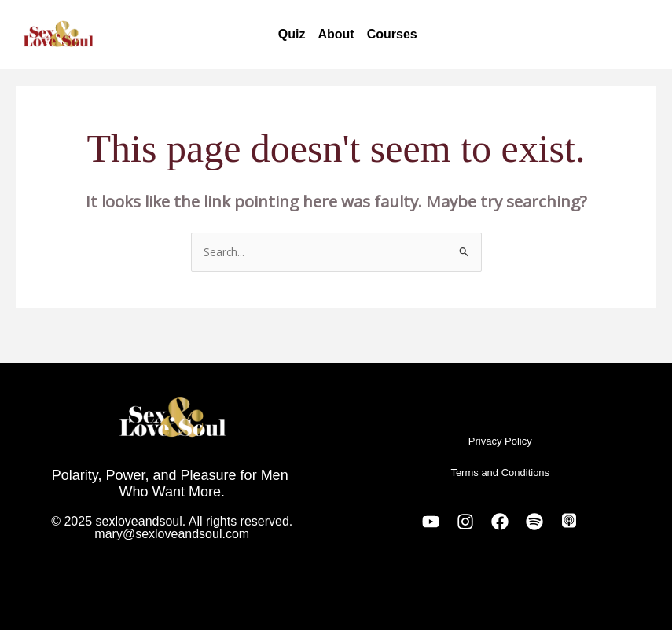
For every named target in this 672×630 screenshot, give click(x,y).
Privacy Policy (500, 441)
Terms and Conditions (500, 472)
